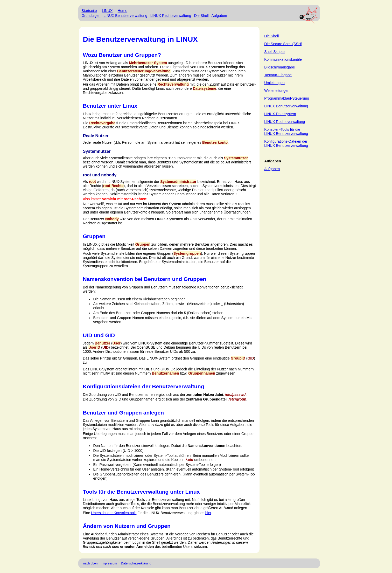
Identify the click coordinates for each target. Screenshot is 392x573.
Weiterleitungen (277, 91)
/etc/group (237, 399)
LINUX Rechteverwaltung (171, 16)
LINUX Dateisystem (280, 114)
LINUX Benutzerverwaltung (125, 16)
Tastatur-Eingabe (278, 75)
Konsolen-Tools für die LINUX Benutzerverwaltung (286, 132)
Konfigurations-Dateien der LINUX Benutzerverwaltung (286, 143)
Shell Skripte (274, 52)
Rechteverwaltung (173, 84)
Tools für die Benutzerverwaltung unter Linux (141, 492)
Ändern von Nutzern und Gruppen (127, 526)
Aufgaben (219, 16)
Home (122, 11)
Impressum (109, 563)
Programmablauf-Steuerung (287, 98)
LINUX (107, 11)
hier (208, 513)
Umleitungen (274, 83)
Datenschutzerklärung (136, 563)
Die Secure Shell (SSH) (283, 44)
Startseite (89, 11)
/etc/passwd (235, 395)
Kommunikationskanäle (283, 59)
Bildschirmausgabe (279, 67)
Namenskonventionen (206, 446)
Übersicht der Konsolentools (114, 513)
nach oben (90, 563)
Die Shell (201, 16)
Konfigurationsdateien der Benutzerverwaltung (143, 386)
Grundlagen (91, 16)
